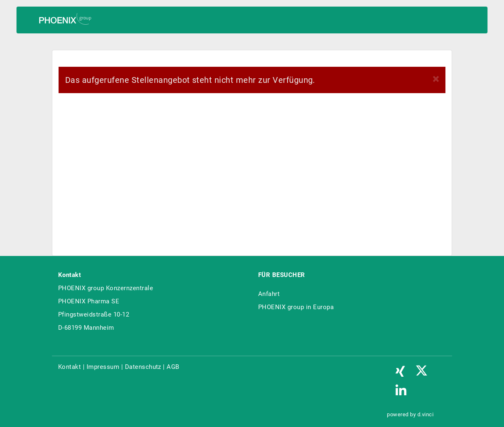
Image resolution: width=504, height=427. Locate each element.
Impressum (103, 367)
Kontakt (69, 367)
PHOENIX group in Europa (296, 307)
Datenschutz (143, 367)
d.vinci (425, 414)
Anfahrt (269, 294)
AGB (173, 367)
